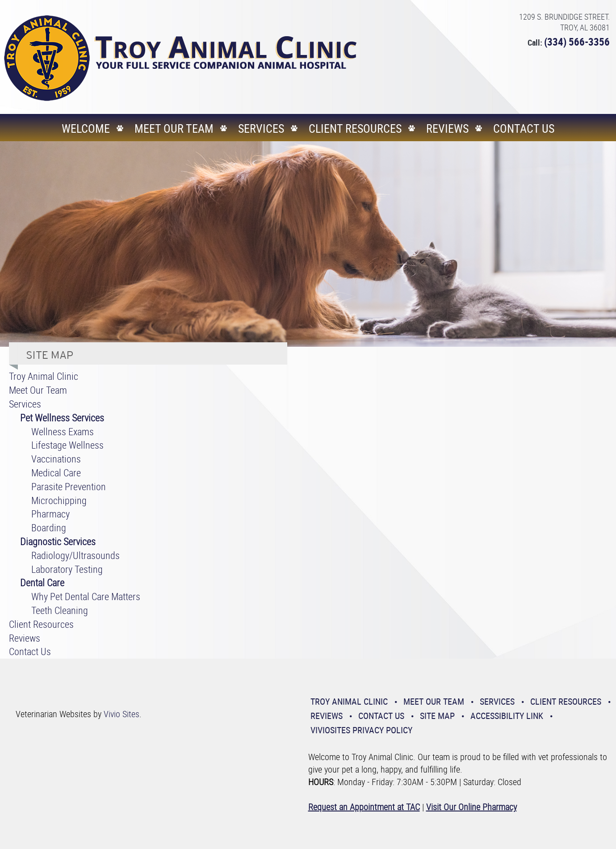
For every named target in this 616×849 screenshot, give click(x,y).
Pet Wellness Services (62, 418)
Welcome (86, 128)
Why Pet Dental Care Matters (86, 596)
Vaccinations (56, 459)
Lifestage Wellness (67, 445)
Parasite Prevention (69, 486)
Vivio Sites (122, 714)
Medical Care (56, 473)
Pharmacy (50, 514)
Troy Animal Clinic (44, 376)
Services (261, 128)
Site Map (437, 716)
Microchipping (59, 500)
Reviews (447, 128)
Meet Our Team (174, 128)
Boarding (49, 527)
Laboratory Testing (67, 569)
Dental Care (42, 582)
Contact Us (524, 128)
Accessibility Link (507, 716)
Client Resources (355, 128)
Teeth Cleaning (60, 610)
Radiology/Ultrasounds (75, 555)
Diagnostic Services (58, 541)
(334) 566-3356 (577, 42)
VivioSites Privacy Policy (361, 730)
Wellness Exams (63, 431)
